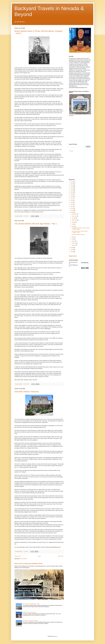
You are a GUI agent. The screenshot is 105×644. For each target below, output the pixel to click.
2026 (72, 182)
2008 (72, 248)
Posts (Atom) (24, 559)
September (74, 220)
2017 (72, 198)
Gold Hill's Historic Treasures (27, 392)
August (74, 222)
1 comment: (26, 551)
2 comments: (26, 216)
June (73, 226)
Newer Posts (18, 556)
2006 (72, 252)
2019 (72, 196)
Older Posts (61, 556)
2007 (72, 250)
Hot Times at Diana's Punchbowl (30, 621)
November (74, 216)
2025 (72, 184)
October (74, 218)
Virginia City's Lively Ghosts (29, 612)
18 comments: (26, 384)
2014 (72, 204)
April (73, 239)
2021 (72, 192)
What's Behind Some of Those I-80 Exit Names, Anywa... (81, 229)
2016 (72, 200)
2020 (72, 194)
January (74, 245)
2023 (72, 188)
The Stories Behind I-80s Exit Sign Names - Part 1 (36, 224)
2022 (72, 190)
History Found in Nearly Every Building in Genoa (28, 564)
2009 (72, 212)
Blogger (55, 636)
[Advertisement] (82, 130)
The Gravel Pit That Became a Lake (31, 604)
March (73, 241)
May (73, 237)
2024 (72, 186)
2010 (72, 210)
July (73, 224)
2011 (72, 208)
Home (39, 556)
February (74, 243)
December (74, 214)
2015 (72, 202)
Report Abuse (73, 256)
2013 (72, 206)
